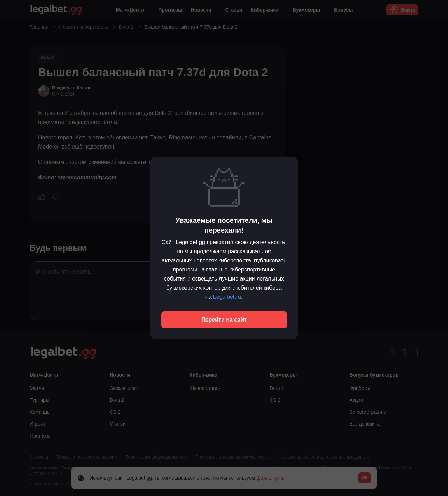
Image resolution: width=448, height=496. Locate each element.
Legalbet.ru (227, 297)
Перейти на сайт (224, 320)
